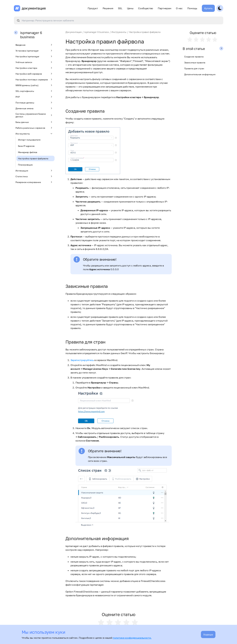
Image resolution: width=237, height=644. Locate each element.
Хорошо (208, 634)
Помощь (192, 8)
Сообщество (146, 8)
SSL (120, 8)
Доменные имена (34, 108)
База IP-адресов (26, 146)
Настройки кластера (34, 68)
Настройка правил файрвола (33, 158)
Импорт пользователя (29, 140)
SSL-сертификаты (34, 91)
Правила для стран (194, 68)
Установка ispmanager (34, 51)
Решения (108, 8)
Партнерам (165, 8)
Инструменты (34, 134)
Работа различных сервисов (34, 128)
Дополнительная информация (200, 74)
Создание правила (194, 57)
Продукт (93, 8)
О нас (179, 8)
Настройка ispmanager (34, 56)
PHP (34, 97)
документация (34, 8)
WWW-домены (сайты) (34, 85)
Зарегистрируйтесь (82, 360)
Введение (34, 45)
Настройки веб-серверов (34, 74)
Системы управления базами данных (34, 115)
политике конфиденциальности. (132, 638)
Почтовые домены (34, 102)
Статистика (34, 176)
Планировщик (25, 165)
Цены (130, 8)
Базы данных (34, 122)
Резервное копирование (34, 182)
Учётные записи (34, 62)
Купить (208, 8)
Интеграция (34, 171)
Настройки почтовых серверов (34, 79)
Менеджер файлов (28, 152)
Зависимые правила (195, 62)
